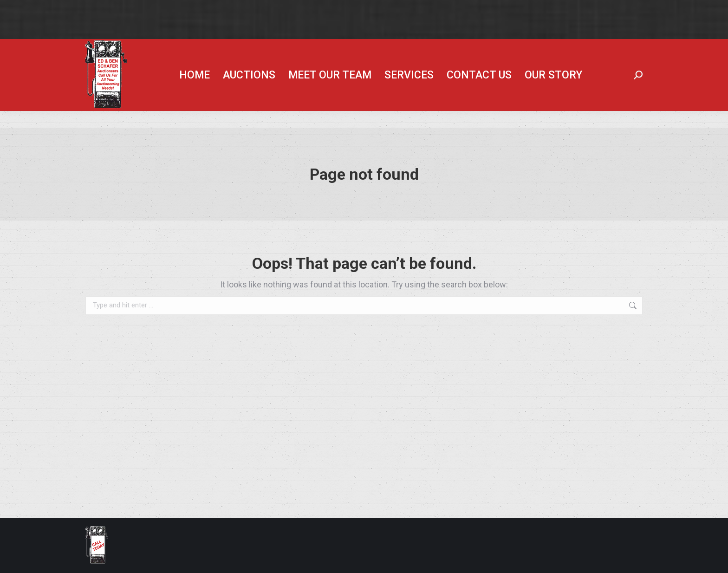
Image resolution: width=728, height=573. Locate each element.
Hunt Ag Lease (589, 47)
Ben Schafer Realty (509, 47)
